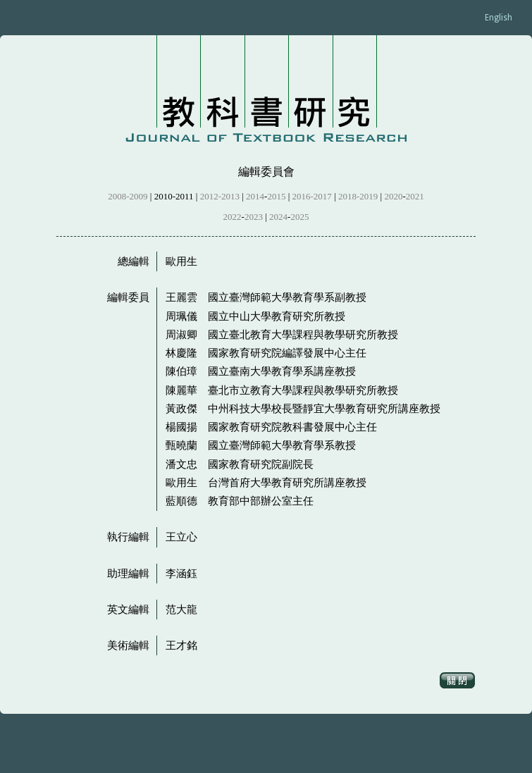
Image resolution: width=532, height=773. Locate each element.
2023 (254, 217)
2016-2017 (312, 196)
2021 (415, 196)
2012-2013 (220, 196)
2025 (299, 217)
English (499, 18)
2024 (278, 217)
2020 (393, 196)
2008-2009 (128, 196)
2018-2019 (358, 196)
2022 (233, 217)
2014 (255, 196)
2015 (276, 196)
